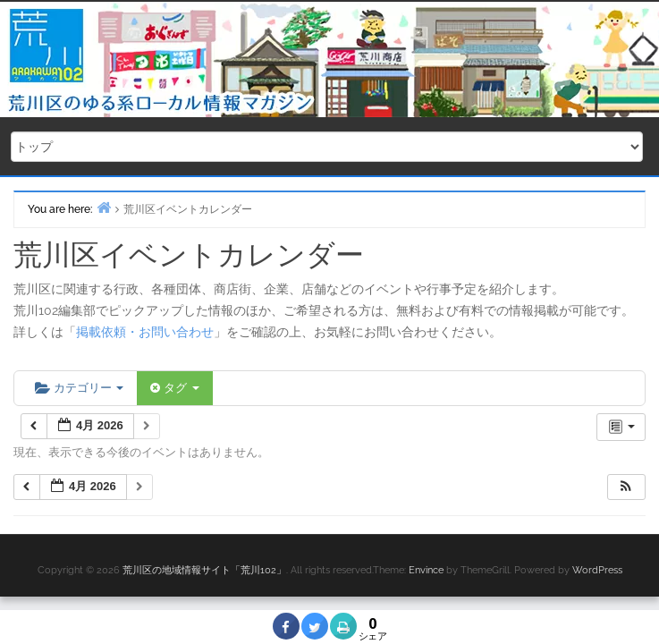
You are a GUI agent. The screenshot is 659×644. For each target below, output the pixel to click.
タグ (174, 388)
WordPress (597, 570)
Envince (426, 570)
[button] (626, 487)
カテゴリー (79, 388)
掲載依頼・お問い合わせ (145, 332)
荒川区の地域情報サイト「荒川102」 (204, 570)
